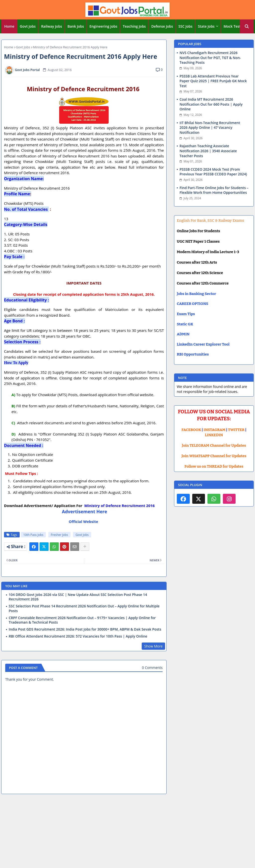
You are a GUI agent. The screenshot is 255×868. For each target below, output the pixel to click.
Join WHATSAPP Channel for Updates (214, 456)
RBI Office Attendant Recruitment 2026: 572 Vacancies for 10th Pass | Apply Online (78, 636)
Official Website (84, 521)
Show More (153, 646)
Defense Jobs (162, 26)
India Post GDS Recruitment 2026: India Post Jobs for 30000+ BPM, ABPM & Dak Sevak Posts (85, 629)
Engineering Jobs (103, 26)
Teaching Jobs (134, 26)
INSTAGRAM (215, 430)
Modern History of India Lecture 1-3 (208, 252)
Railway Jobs (52, 26)
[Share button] (85, 547)
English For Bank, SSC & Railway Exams (210, 220)
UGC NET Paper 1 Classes (198, 241)
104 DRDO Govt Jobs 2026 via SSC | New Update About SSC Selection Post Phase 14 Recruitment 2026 (78, 597)
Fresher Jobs (59, 535)
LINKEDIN (214, 435)
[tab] (9, 26)
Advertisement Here (84, 511)
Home (9, 26)
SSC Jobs (186, 26)
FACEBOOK (191, 430)
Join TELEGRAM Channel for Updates (214, 445)
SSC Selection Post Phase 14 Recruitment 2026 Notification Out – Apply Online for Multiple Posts (84, 608)
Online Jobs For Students (198, 231)
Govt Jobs (28, 26)
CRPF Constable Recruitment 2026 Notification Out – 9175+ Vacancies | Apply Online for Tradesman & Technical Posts (82, 620)
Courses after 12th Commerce (203, 283)
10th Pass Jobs (33, 535)
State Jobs (206, 26)
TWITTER (236, 430)
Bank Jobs (76, 26)
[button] (247, 26)
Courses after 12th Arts (197, 262)
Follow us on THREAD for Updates (214, 466)
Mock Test (232, 26)
